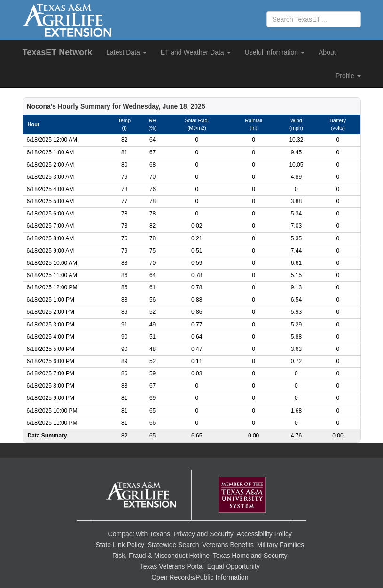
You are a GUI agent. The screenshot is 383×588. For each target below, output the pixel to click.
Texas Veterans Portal (172, 566)
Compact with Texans (139, 534)
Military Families (281, 545)
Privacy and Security (203, 534)
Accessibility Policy (264, 534)
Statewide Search (173, 545)
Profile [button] (348, 76)
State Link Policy (120, 545)
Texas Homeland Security (250, 556)
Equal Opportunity (234, 566)
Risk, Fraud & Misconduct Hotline (161, 556)
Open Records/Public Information (200, 577)
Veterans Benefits (228, 545)
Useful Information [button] (275, 52)
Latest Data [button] (126, 52)
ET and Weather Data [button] (196, 52)
